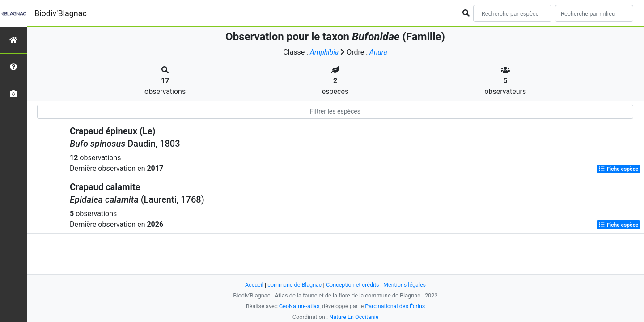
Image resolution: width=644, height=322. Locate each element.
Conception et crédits (353, 285)
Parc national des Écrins (396, 306)
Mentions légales (406, 285)
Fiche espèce (618, 169)
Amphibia (324, 52)
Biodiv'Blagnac (61, 13)
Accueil (253, 285)
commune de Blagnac (294, 285)
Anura (379, 52)
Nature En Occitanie (354, 317)
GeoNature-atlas (299, 306)
